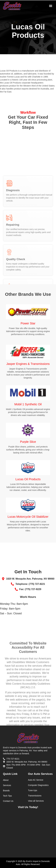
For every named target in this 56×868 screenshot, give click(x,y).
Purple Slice (28, 442)
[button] (51, 6)
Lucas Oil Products (28, 479)
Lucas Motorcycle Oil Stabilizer (28, 517)
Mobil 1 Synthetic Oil (28, 404)
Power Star (28, 323)
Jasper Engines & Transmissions (28, 364)
